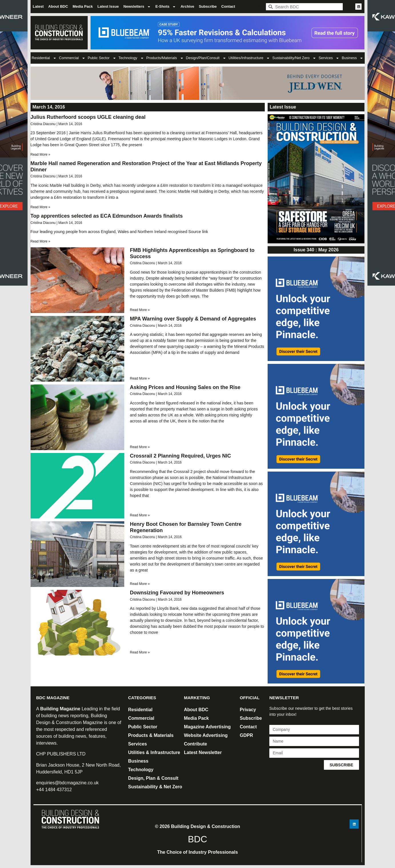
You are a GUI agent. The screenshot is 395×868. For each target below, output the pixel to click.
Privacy (248, 710)
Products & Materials (151, 735)
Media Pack (83, 6)
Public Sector (102, 58)
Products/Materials (165, 58)
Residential (44, 58)
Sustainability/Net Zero (294, 58)
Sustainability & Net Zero (155, 787)
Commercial (72, 58)
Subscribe (208, 6)
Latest (38, 6)
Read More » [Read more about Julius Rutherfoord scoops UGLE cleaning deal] (40, 155)
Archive (187, 6)
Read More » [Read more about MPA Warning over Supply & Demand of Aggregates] (140, 378)
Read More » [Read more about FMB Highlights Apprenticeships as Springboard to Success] (140, 310)
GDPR (246, 735)
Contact (228, 6)
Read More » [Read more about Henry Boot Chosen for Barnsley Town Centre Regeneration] (140, 584)
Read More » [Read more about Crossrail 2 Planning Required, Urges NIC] (140, 515)
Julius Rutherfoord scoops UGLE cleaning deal (88, 117)
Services (329, 58)
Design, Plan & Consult (153, 778)
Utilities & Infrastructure (154, 752)
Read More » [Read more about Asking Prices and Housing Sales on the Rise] (140, 447)
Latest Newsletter (203, 752)
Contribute (196, 744)
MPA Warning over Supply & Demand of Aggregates (193, 319)
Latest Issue (108, 6)
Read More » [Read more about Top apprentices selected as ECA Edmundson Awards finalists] (40, 241)
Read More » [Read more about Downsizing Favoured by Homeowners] (140, 652)
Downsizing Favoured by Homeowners (177, 593)
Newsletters (137, 7)
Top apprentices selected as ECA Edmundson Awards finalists (107, 216)
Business (353, 58)
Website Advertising (206, 735)
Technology (131, 58)
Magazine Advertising (207, 727)
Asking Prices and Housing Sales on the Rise (185, 387)
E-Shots (166, 7)
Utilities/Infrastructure (249, 58)
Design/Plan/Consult (206, 58)
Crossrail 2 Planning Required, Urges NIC (181, 456)
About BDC (58, 6)
